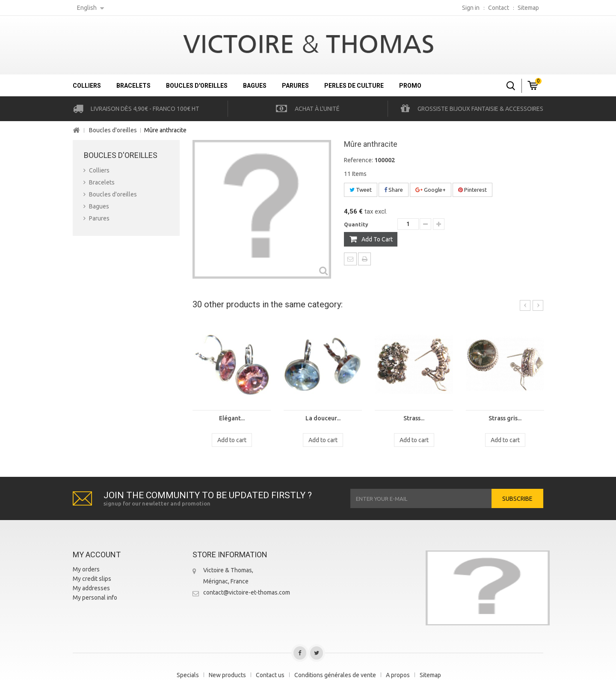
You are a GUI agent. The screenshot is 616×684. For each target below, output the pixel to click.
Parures (295, 86)
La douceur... (323, 418)
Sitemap (430, 675)
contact (499, 8)
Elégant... (232, 418)
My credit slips (92, 579)
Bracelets (133, 86)
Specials (188, 675)
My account (97, 555)
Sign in (471, 8)
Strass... (414, 418)
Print (364, 259)
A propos (398, 675)
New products (227, 675)
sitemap (528, 8)
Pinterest (472, 190)
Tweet (361, 190)
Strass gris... (505, 418)
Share (394, 190)
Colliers (87, 86)
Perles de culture (354, 86)
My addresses (91, 588)
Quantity (356, 225)
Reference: (358, 160)
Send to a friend (350, 259)
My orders (86, 569)
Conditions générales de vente (335, 675)
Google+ (431, 190)
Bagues (255, 86)
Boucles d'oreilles (197, 86)
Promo (410, 86)
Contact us (270, 675)
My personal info (95, 598)
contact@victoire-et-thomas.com (247, 592)
